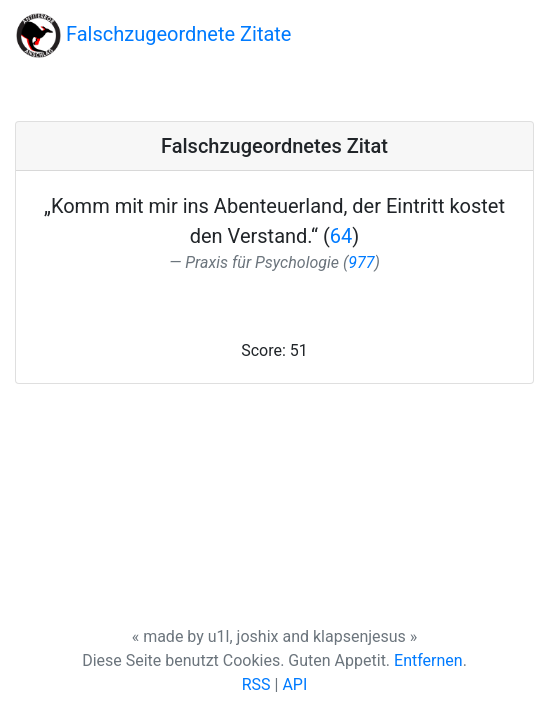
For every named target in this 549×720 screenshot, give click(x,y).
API (294, 684)
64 (341, 236)
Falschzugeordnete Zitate (153, 35)
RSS (256, 684)
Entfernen (428, 660)
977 (361, 262)
